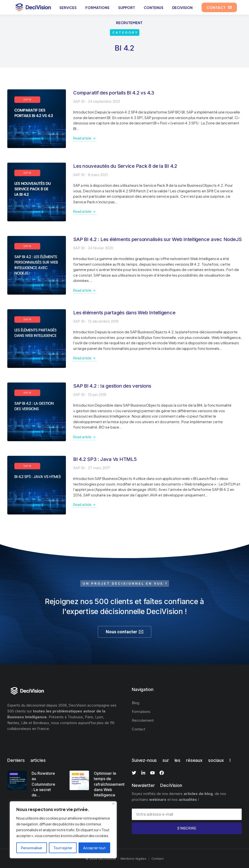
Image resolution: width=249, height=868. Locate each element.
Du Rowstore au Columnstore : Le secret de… (43, 784)
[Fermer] (113, 804)
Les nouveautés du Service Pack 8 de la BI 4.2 (125, 166)
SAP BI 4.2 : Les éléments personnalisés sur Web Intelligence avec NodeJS (157, 239)
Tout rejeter (63, 848)
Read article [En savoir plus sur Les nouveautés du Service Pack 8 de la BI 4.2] (85, 212)
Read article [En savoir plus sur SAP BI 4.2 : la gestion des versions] (85, 437)
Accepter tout (94, 848)
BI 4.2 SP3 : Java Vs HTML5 (105, 459)
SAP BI (79, 101)
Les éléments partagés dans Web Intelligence (124, 313)
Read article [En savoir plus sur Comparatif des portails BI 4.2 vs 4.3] (85, 138)
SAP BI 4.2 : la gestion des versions (112, 386)
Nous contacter (124, 632)
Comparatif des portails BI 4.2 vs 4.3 (114, 93)
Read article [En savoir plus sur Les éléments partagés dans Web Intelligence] (85, 358)
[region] (63, 830)
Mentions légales (133, 859)
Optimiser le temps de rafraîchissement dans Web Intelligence (109, 784)
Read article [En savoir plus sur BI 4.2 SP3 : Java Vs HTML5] (85, 505)
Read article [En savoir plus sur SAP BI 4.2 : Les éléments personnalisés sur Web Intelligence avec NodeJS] (85, 290)
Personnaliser (32, 848)
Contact (158, 859)
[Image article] (37, 119)
